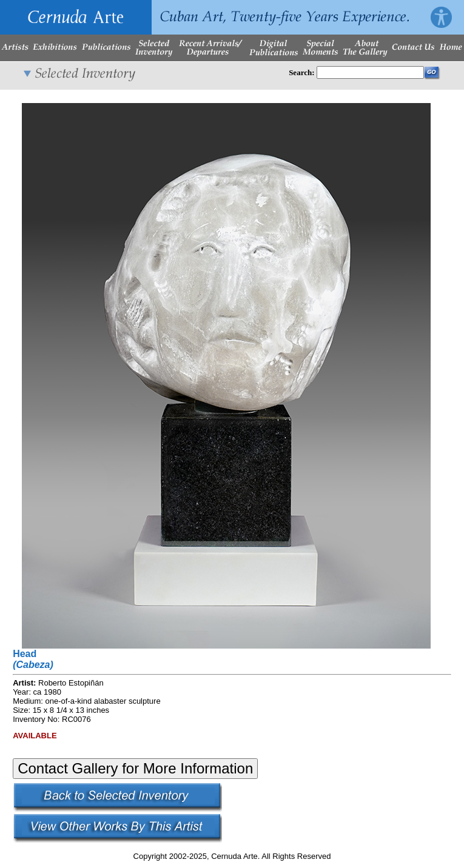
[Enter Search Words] (370, 72)
